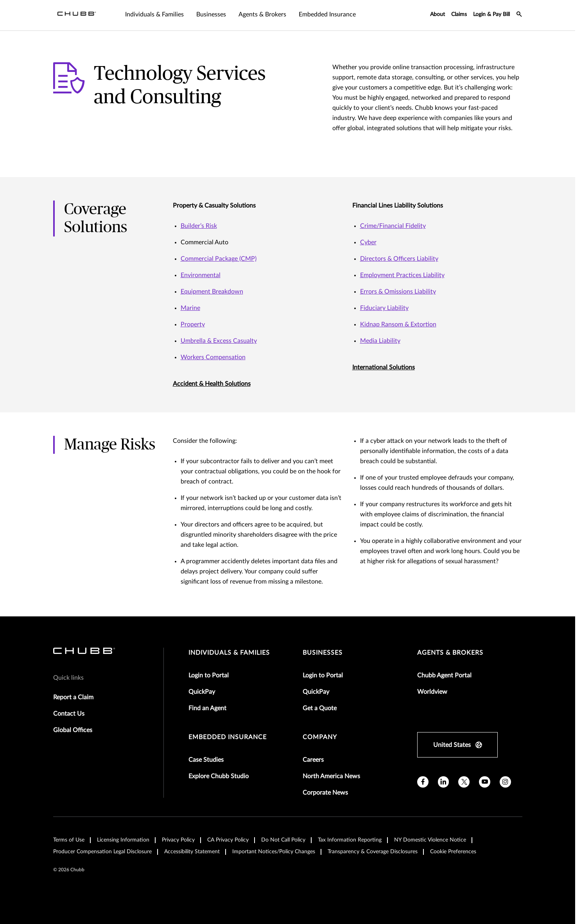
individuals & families (229, 653)
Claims (459, 14)
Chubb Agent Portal (444, 675)
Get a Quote (320, 708)
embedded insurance (228, 737)
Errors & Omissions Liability (398, 292)
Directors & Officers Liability (399, 259)
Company (320, 737)
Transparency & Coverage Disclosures (373, 852)
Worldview (432, 692)
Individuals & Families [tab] (154, 14)
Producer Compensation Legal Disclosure (102, 852)
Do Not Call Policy (283, 840)
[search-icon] (519, 15)
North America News (331, 776)
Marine (190, 308)
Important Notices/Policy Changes (274, 852)
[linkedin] (444, 782)
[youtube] (485, 782)
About (438, 14)
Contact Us (69, 714)
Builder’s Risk (199, 226)
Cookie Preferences (453, 852)
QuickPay (202, 692)
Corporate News (325, 793)
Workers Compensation (213, 357)
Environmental (201, 275)
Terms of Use (69, 840)
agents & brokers (450, 653)
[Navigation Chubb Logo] (77, 15)
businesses (323, 653)
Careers (313, 760)
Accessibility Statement (192, 852)
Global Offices (73, 730)
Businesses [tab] (211, 14)
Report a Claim (73, 697)
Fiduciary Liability (384, 308)
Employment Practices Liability (402, 275)
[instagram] (505, 782)
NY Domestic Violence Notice (430, 840)
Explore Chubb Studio (219, 776)
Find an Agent (207, 708)
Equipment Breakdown (212, 292)
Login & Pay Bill (491, 14)
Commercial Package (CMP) (219, 259)
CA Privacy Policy (228, 840)
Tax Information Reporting (350, 840)
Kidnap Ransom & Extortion (398, 324)
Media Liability (380, 341)
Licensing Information (123, 840)
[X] (464, 782)
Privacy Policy (178, 840)
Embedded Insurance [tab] (327, 14)
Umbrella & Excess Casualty (219, 341)
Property (193, 324)
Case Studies (206, 760)
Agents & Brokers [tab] (262, 14)
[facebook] (423, 782)
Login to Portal (209, 675)
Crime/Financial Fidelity (393, 226)
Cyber (368, 242)
